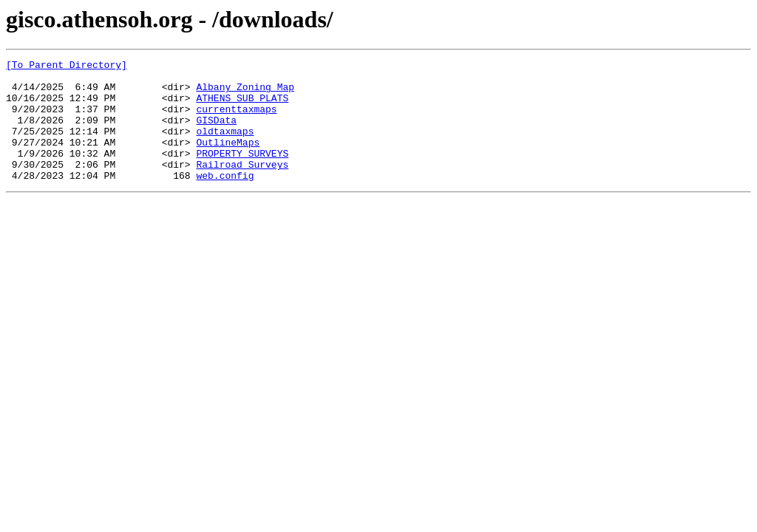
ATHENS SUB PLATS (242, 106)
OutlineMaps (228, 160)
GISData (216, 133)
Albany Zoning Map (245, 93)
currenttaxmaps (236, 120)
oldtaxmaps (225, 146)
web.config (225, 199)
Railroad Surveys (242, 186)
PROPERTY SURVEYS (242, 173)
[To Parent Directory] (67, 66)
